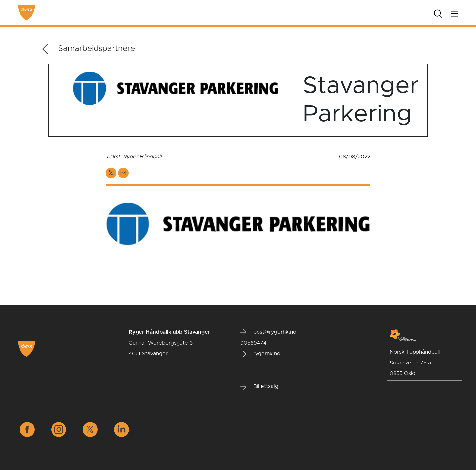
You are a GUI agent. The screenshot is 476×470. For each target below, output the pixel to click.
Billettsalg (259, 387)
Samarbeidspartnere (89, 49)
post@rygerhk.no (268, 332)
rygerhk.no (260, 354)
